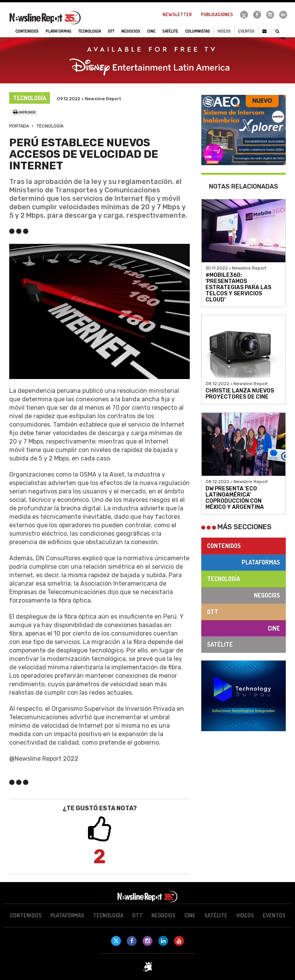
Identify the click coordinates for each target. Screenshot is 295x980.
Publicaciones (217, 14)
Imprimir (24, 113)
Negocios (267, 595)
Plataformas (261, 562)
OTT (213, 612)
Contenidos (224, 546)
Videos (224, 31)
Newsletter (177, 14)
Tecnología (50, 126)
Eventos (246, 31)
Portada (19, 126)
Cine (274, 628)
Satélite (220, 644)
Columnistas (198, 31)
